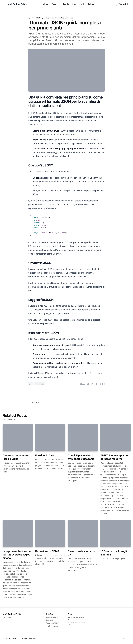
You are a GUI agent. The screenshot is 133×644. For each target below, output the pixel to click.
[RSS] (124, 638)
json (31, 384)
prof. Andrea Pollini (12, 614)
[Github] (128, 638)
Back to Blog (35, 402)
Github (82, 4)
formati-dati (39, 384)
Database (49, 620)
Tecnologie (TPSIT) (53, 623)
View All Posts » (9, 419)
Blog (74, 4)
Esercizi (66, 4)
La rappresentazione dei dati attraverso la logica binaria (17, 555)
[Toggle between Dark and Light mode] (111, 4)
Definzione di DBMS (47, 551)
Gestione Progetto (52, 626)
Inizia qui (45, 4)
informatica (60, 18)
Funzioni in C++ (45, 455)
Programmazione (52, 617)
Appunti (56, 4)
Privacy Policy (7, 618)
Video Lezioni (123, 4)
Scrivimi (91, 4)
